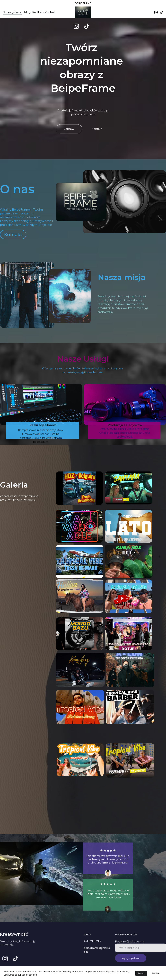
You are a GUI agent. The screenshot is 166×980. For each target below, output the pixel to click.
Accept (141, 973)
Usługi (27, 12)
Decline (156, 973)
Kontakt (50, 12)
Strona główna (12, 12)
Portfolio (38, 12)
